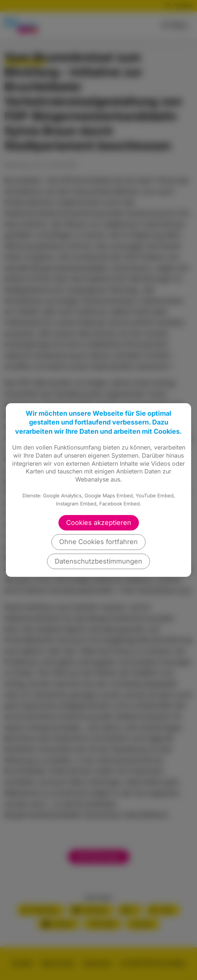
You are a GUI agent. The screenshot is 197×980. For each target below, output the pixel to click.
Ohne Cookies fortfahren (98, 542)
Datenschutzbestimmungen (98, 561)
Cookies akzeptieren (99, 523)
